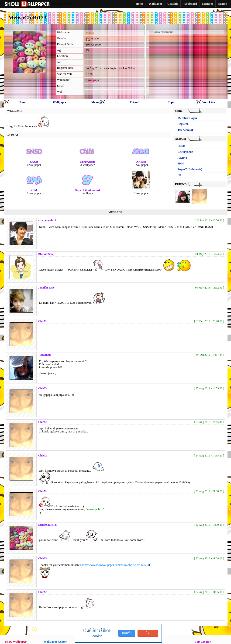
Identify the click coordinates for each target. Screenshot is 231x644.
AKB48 (182, 158)
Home (22, 102)
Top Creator (186, 130)
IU (179, 175)
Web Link (209, 102)
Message (97, 102)
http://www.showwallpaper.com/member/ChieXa (159, 482)
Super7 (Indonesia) (190, 169)
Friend (134, 102)
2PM (181, 163)
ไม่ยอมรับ (148, 634)
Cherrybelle (185, 152)
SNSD (181, 146)
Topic (171, 102)
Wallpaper (60, 102)
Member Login (187, 118)
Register (183, 124)
